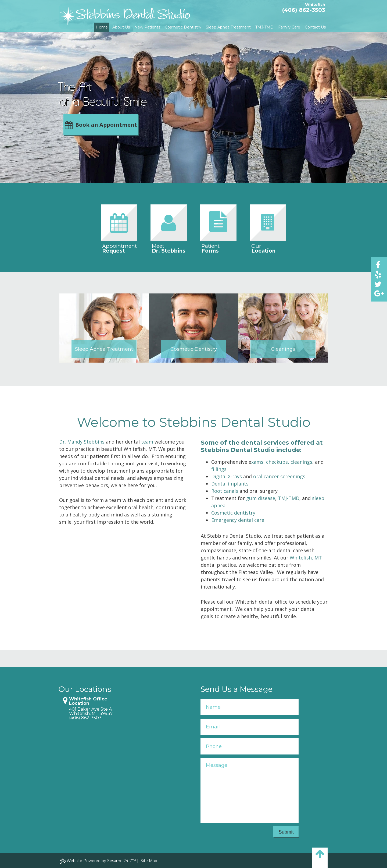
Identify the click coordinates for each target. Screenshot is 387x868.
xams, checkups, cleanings (282, 462)
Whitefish (315, 5)
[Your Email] (250, 727)
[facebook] (378, 265)
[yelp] (378, 274)
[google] (378, 294)
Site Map (149, 861)
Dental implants (230, 484)
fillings (219, 469)
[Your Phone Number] (250, 746)
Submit (286, 832)
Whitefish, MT (306, 558)
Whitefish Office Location (88, 701)
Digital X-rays (227, 476)
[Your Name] (250, 707)
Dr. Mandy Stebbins (82, 442)
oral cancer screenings (279, 476)
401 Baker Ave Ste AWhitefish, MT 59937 (91, 711)
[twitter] (378, 284)
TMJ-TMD (289, 498)
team (147, 442)
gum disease (261, 498)
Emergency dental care (238, 520)
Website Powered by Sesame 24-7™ (98, 861)
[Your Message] (250, 791)
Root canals (225, 491)
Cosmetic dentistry (233, 513)
